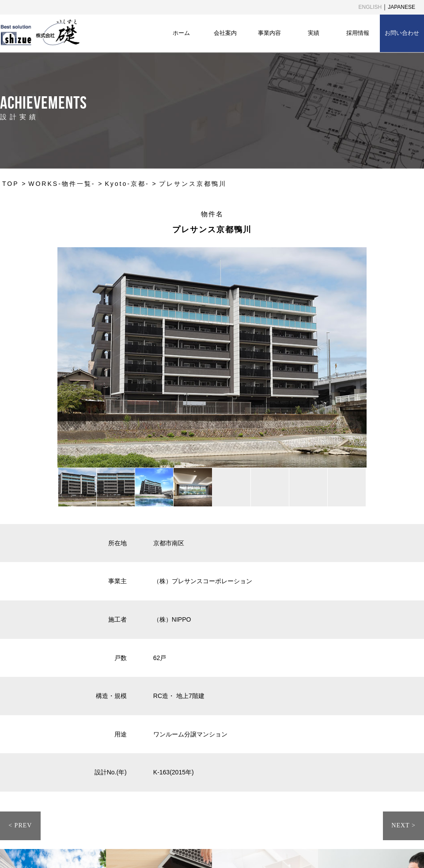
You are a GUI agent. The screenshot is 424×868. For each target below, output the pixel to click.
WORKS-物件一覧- (62, 184)
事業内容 (269, 33)
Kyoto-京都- (127, 184)
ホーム (181, 33)
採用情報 (358, 33)
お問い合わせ (402, 33)
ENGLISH (370, 7)
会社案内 (225, 33)
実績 (314, 33)
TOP (10, 184)
